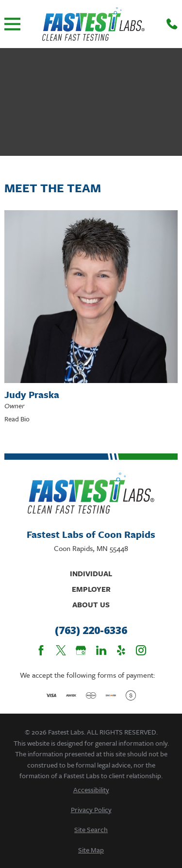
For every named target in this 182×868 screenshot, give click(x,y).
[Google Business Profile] (81, 650)
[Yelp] (121, 650)
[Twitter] (61, 650)
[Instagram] (141, 650)
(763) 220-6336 (91, 631)
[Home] (93, 24)
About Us (91, 604)
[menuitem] (91, 790)
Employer (91, 589)
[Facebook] (41, 650)
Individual (91, 573)
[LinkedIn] (101, 650)
